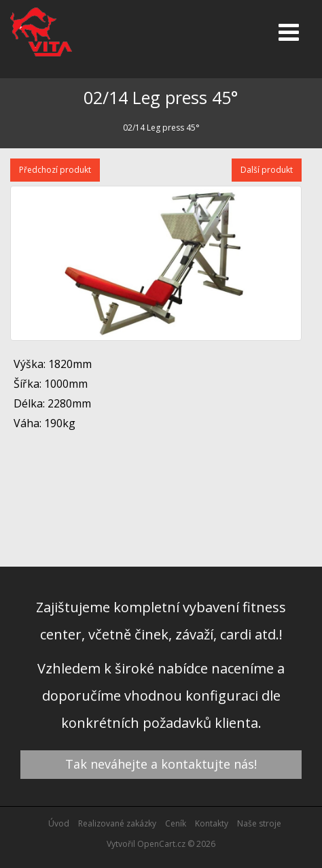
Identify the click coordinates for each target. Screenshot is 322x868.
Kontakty (212, 823)
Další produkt (267, 170)
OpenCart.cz (161, 844)
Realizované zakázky (117, 823)
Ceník (176, 823)
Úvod (59, 823)
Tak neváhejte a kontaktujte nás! (161, 764)
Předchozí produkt (55, 170)
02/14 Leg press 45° (161, 128)
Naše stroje (259, 823)
